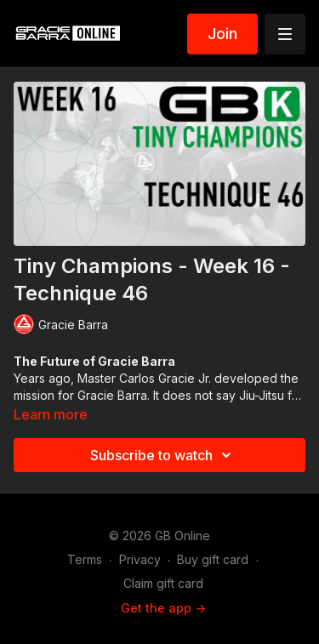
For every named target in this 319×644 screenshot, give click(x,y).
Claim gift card (163, 583)
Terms (85, 559)
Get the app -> (163, 608)
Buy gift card (213, 559)
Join (222, 34)
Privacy (140, 559)
